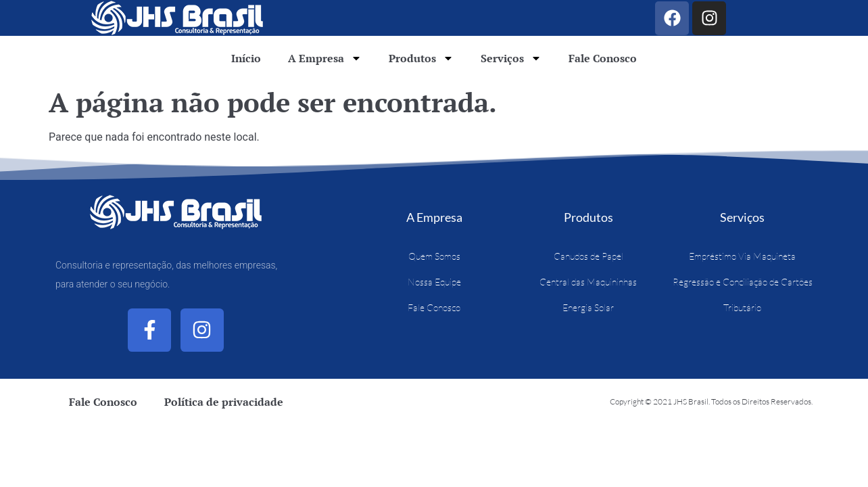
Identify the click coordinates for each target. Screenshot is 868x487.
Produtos (421, 58)
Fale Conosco (603, 58)
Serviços (511, 58)
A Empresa (325, 58)
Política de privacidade (224, 402)
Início (246, 58)
